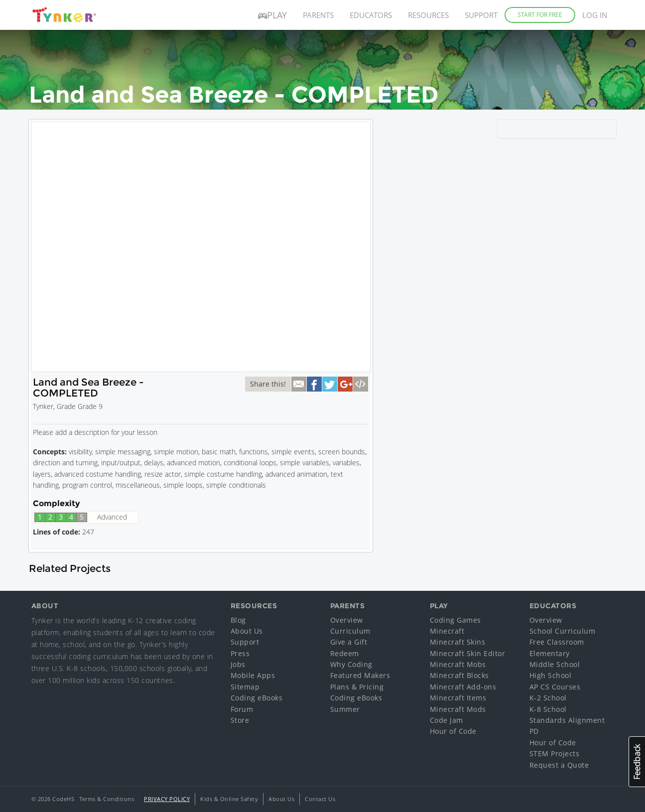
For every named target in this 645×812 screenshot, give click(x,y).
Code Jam (447, 720)
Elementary (550, 653)
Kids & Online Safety (229, 799)
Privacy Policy (167, 799)
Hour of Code (453, 731)
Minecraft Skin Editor (468, 653)
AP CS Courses (555, 687)
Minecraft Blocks (459, 675)
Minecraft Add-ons (463, 687)
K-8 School (548, 709)
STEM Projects (555, 753)
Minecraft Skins (458, 642)
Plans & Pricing (357, 687)
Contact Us (320, 799)
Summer (345, 709)
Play (272, 15)
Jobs (238, 664)
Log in (595, 15)
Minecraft (447, 631)
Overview (347, 620)
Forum (242, 709)
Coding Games (455, 620)
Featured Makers (360, 675)
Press (240, 653)
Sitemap (245, 687)
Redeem (345, 653)
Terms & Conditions (107, 799)
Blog (238, 620)
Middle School (555, 664)
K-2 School (548, 698)
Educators (371, 15)
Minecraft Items (458, 698)
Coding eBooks (257, 698)
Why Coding (351, 664)
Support (481, 15)
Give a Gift (349, 642)
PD (534, 731)
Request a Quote (559, 765)
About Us (247, 631)
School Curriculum (563, 631)
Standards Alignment (567, 720)
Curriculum (350, 631)
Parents (318, 15)
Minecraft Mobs (458, 664)
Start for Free (540, 15)
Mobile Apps (253, 675)
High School (551, 675)
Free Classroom (557, 642)
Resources (428, 15)
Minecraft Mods (458, 709)
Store (240, 720)
